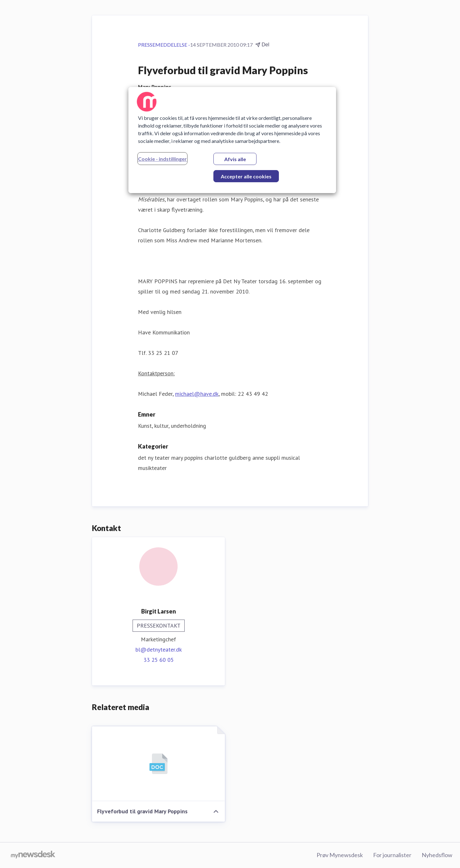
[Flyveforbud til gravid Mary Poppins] (158, 764)
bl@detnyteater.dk (159, 649)
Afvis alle (235, 159)
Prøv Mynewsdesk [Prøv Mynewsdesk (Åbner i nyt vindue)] (340, 855)
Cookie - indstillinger (162, 159)
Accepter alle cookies (246, 176)
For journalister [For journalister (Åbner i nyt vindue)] (392, 855)
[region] (232, 140)
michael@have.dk (197, 394)
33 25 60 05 (159, 660)
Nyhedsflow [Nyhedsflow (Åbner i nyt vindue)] (437, 855)
